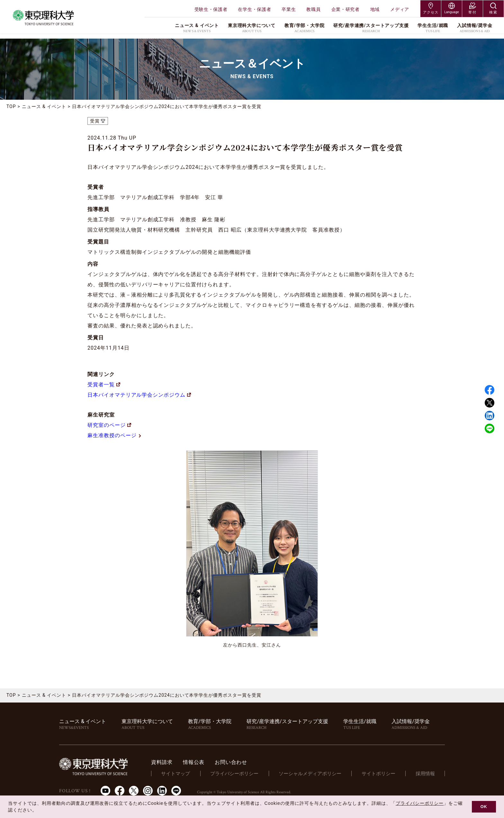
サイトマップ (182, 774)
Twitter (490, 403)
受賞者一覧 (104, 385)
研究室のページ (109, 425)
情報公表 (201, 762)
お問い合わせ (238, 762)
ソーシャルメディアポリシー (314, 774)
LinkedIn (162, 791)
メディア (400, 9)
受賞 (95, 121)
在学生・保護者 (254, 9)
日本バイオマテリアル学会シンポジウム (139, 395)
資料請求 (169, 762)
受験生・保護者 (211, 9)
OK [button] (484, 807)
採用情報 (426, 774)
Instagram (148, 791)
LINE (490, 428)
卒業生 (289, 9)
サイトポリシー (380, 774)
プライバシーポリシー (239, 774)
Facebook (490, 390)
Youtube (105, 791)
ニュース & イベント (44, 106)
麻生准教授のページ (115, 435)
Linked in (490, 416)
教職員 (313, 9)
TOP (11, 106)
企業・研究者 (346, 9)
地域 (375, 9)
